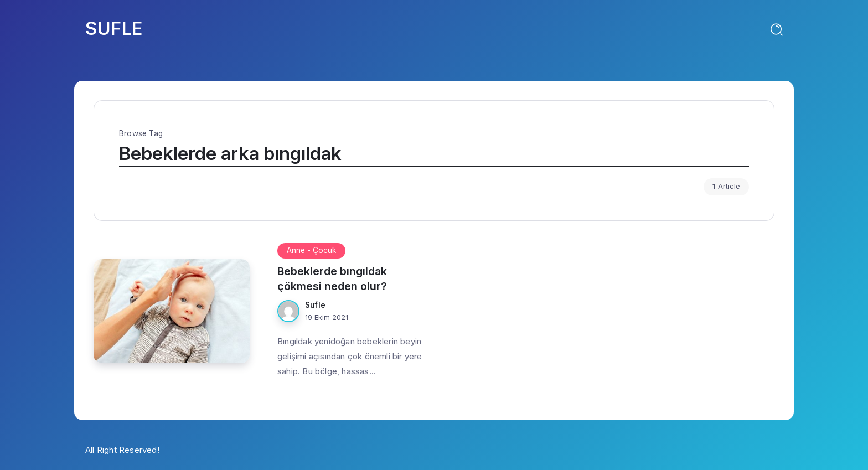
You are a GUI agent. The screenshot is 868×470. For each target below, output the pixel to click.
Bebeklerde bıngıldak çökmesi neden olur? (332, 279)
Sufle (315, 305)
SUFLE (114, 28)
